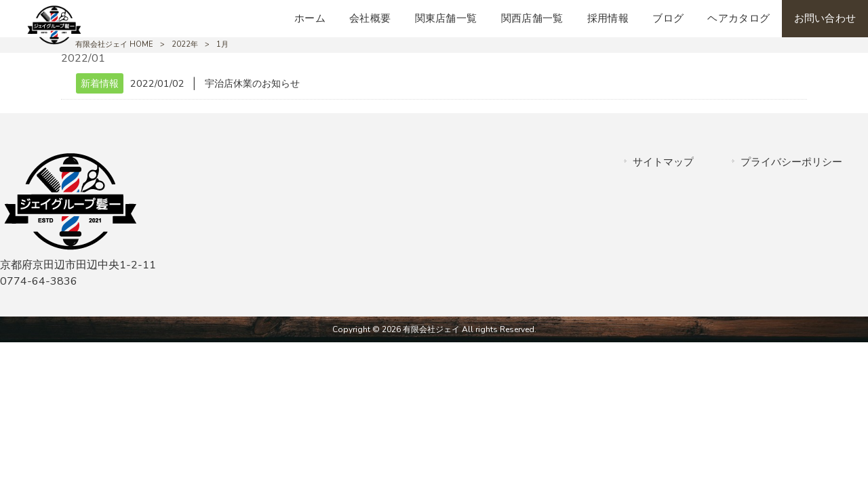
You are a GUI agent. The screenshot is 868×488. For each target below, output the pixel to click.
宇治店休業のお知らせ (252, 83)
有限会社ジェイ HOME (114, 44)
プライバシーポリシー (791, 162)
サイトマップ (663, 162)
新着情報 (100, 83)
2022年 (185, 44)
